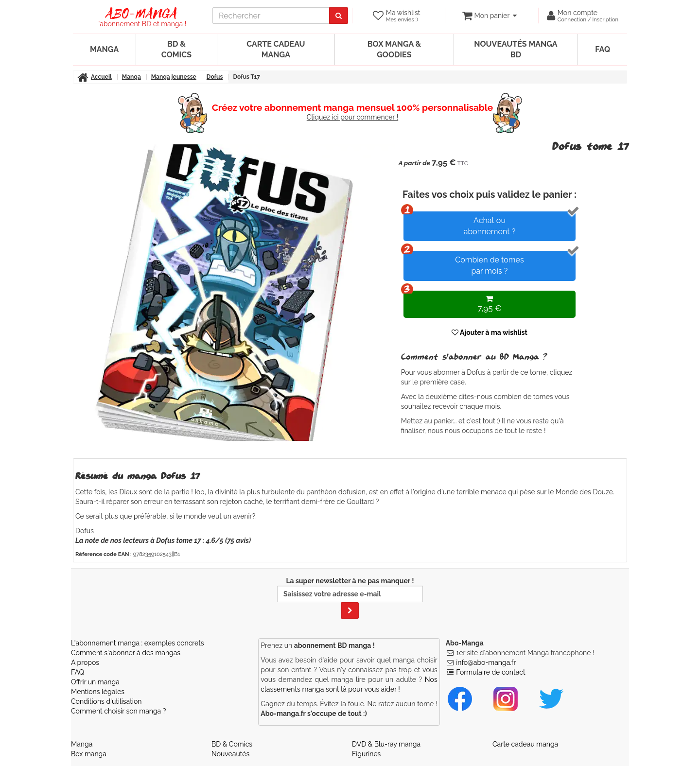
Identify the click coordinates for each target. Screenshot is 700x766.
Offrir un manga (95, 682)
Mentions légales (98, 692)
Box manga (89, 754)
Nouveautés (230, 754)
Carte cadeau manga (276, 49)
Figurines (366, 754)
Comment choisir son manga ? (118, 711)
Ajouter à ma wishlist (490, 332)
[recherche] (271, 16)
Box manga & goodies (394, 49)
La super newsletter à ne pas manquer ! (350, 598)
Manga (104, 49)
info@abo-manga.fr (486, 662)
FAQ (603, 49)
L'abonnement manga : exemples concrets (138, 643)
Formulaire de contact (490, 672)
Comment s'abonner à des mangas (126, 653)
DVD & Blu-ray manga (386, 744)
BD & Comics (176, 49)
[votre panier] (489, 16)
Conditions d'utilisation (106, 701)
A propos (85, 662)
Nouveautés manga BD (516, 49)
